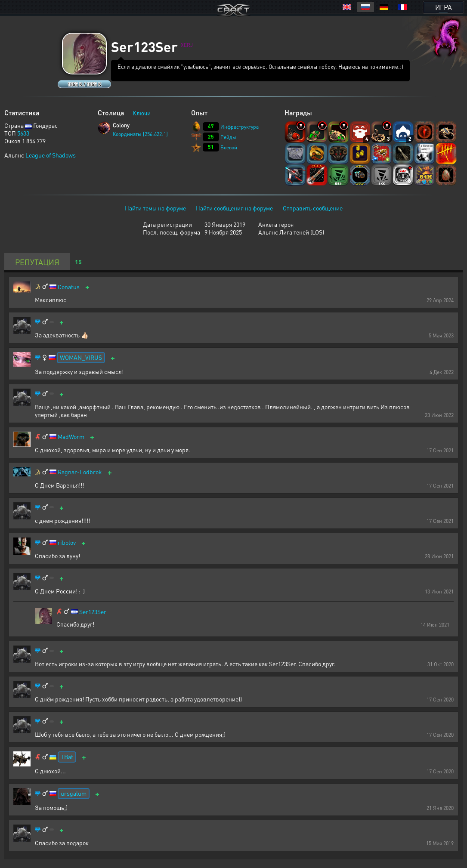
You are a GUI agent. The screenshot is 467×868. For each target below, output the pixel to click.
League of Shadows (51, 155)
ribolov (67, 542)
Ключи (142, 113)
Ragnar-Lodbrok (80, 472)
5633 (23, 133)
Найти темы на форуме (155, 208)
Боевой (229, 147)
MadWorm (71, 437)
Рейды (228, 137)
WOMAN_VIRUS (81, 357)
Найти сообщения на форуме (234, 208)
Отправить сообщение (313, 208)
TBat (67, 757)
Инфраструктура (240, 127)
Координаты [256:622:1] (140, 134)
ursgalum (74, 793)
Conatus (69, 287)
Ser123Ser (93, 612)
